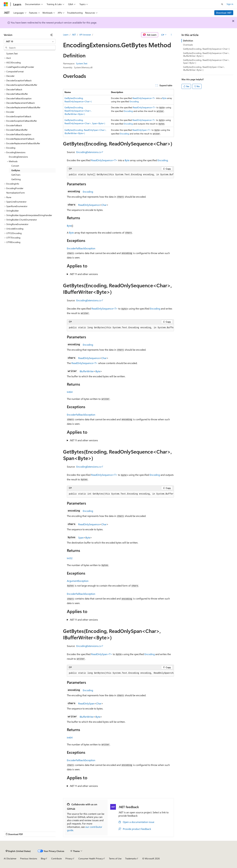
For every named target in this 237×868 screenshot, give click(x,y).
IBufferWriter (87, 371)
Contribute (56, 858)
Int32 (70, 558)
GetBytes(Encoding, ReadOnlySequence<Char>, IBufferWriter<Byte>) (78, 111)
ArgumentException (78, 581)
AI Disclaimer (10, 858)
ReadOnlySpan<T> (142, 130)
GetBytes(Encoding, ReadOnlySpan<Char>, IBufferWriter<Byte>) (204, 68)
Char (104, 205)
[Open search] (222, 4)
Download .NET (224, 13)
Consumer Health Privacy (91, 858)
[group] (120, 175)
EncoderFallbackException (81, 248)
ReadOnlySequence (89, 205)
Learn (66, 35)
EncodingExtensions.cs (89, 152)
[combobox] (30, 41)
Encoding (134, 101)
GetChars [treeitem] (16, 175)
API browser (85, 35)
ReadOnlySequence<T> (144, 98)
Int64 (70, 392)
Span (81, 537)
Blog (43, 858)
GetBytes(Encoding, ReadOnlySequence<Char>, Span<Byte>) (206, 61)
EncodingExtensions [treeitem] (18, 157)
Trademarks (131, 858)
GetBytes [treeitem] (16, 170)
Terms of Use (115, 858)
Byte (164, 98)
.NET (74, 35)
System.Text (82, 63)
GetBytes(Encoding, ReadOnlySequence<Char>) (206, 49)
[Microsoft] (6, 4)
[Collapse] (52, 35)
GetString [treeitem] (16, 179)
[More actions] (171, 35)
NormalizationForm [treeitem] (16, 193)
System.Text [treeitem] (12, 54)
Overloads (188, 45)
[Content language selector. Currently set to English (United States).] (18, 851)
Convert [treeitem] (15, 166)
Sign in (230, 4)
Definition (188, 41)
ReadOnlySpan (86, 703)
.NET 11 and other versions (84, 274)
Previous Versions (29, 858)
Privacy (69, 858)
